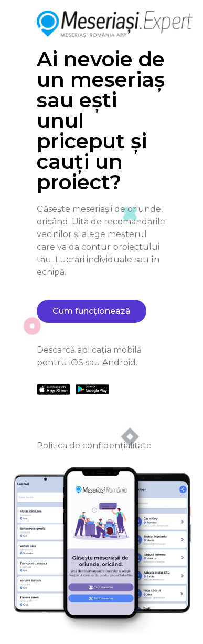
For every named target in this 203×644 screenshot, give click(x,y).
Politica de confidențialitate (94, 446)
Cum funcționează (92, 311)
